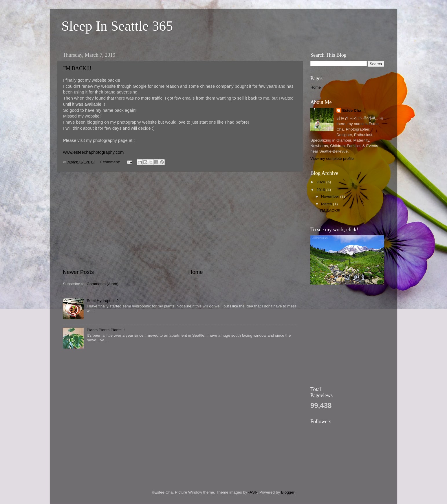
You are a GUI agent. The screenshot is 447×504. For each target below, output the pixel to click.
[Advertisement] (180, 220)
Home (195, 272)
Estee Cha (352, 110)
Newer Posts (78, 272)
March (327, 204)
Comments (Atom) (103, 284)
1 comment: (110, 162)
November (331, 196)
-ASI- (253, 492)
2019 (321, 190)
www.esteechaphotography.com (93, 152)
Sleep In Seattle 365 (117, 26)
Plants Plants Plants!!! (106, 330)
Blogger (288, 492)
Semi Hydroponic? (102, 301)
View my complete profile (332, 158)
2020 (321, 182)
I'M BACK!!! (77, 68)
